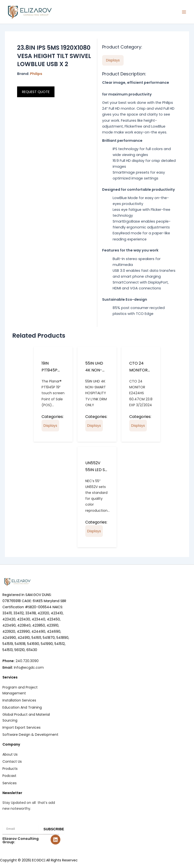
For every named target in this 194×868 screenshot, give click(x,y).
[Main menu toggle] (184, 12)
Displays (50, 426)
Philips (36, 74)
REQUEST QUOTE (36, 92)
